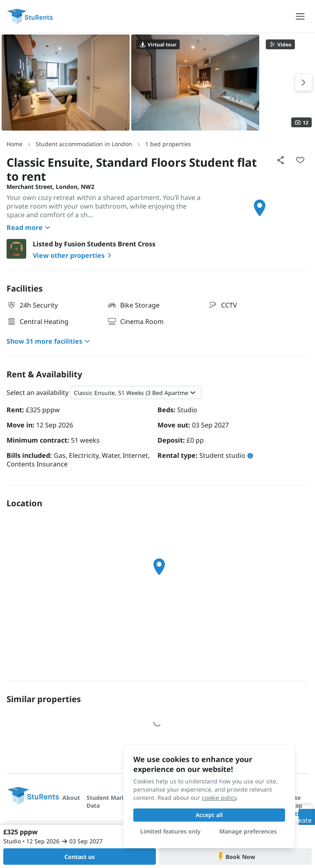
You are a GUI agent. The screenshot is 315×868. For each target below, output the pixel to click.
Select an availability (38, 393)
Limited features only (170, 831)
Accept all (209, 815)
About (71, 798)
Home (15, 144)
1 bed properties (168, 144)
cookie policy (219, 798)
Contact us (80, 857)
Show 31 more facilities (49, 341)
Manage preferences (248, 831)
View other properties (74, 255)
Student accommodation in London (84, 144)
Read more (30, 227)
